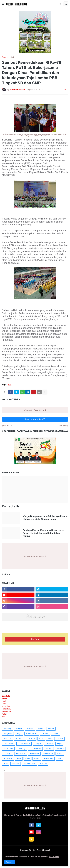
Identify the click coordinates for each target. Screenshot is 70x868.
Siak (12, 57)
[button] (3, 4)
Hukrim (5, 698)
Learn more (54, 857)
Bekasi (51, 728)
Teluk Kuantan (29, 764)
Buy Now (35, 639)
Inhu (4, 704)
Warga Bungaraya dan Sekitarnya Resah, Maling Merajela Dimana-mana (45, 518)
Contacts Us (11, 506)
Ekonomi (7, 738)
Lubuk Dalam (35, 749)
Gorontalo (20, 738)
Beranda (6, 57)
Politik (4, 714)
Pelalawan (6, 711)
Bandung (8, 728)
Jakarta (59, 738)
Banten (30, 728)
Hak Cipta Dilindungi (41, 850)
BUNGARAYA (32, 733)
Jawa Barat (9, 744)
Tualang (43, 764)
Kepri (59, 744)
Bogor (19, 733)
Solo (6, 764)
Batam (41, 728)
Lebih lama (62, 426)
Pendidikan (48, 754)
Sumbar (16, 764)
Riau (19, 759)
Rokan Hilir (48, 759)
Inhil (4, 701)
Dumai (55, 733)
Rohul (37, 759)
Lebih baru (8, 426)
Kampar (38, 744)
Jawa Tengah (24, 744)
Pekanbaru (7, 709)
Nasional (60, 749)
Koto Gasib (8, 749)
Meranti (49, 749)
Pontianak (8, 759)
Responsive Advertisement (35, 410)
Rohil (27, 759)
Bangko (19, 728)
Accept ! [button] (9, 862)
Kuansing (6, 706)
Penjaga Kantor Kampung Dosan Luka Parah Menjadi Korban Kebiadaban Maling (43, 533)
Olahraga (8, 754)
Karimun (49, 744)
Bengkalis (6, 696)
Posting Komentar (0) (35, 419)
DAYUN (45, 733)
